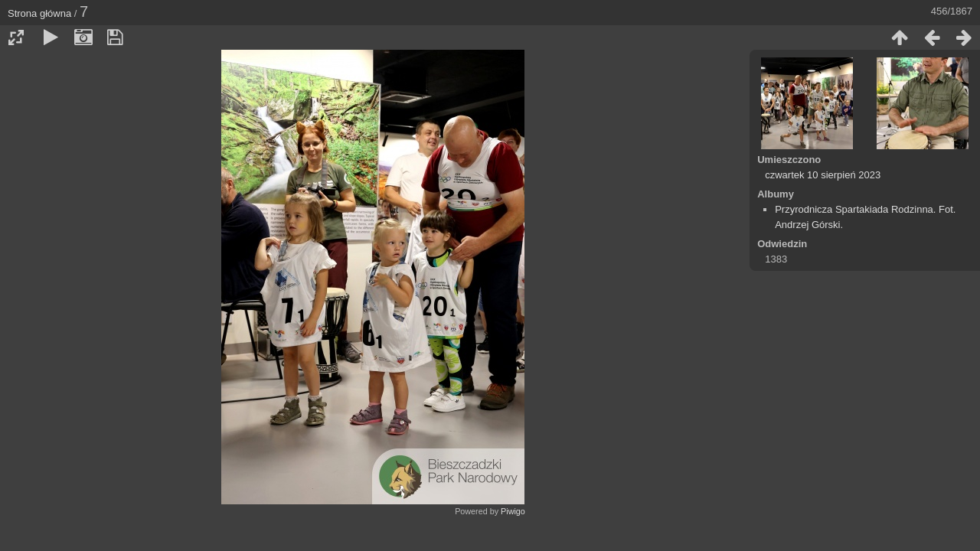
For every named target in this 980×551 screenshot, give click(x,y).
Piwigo (513, 511)
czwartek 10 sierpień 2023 (823, 175)
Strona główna (39, 13)
